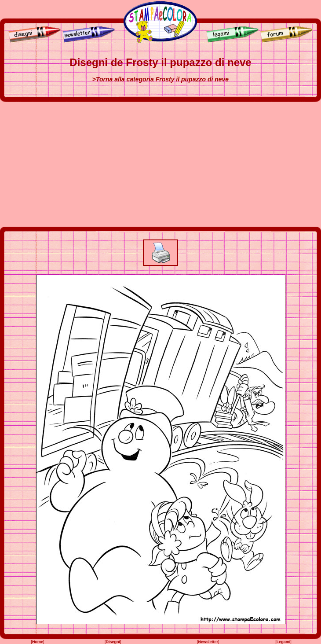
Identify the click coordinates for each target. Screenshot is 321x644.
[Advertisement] (161, 164)
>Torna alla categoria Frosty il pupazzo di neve (160, 79)
